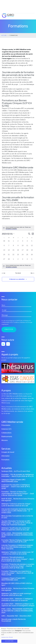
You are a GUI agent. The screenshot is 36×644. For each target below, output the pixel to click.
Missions (5, 440)
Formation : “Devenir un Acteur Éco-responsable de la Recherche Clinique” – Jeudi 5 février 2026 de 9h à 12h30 (18, 494)
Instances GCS (6, 429)
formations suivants (11, 229)
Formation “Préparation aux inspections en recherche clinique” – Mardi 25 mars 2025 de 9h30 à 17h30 (17, 573)
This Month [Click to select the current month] (18, 273)
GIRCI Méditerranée (8, 15)
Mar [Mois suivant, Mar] (32, 273)
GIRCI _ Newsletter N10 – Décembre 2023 (16, 616)
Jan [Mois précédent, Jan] (4, 273)
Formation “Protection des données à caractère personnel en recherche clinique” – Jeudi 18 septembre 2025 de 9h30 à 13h (18, 566)
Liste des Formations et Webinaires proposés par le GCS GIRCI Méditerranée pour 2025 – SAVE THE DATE (17, 547)
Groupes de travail (8, 452)
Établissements (7, 437)
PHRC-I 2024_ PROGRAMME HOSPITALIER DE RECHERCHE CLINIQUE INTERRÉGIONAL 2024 (17, 611)
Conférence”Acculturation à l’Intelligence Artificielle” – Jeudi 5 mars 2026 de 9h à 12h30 (16, 487)
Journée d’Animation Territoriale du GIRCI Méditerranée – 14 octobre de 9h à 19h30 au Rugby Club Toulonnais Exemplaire (17, 523)
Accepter (9, 641)
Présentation (6, 425)
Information (5, 456)
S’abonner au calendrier (17, 279)
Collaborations (6, 433)
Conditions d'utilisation (19, 322)
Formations (5, 460)
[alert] (18, 228)
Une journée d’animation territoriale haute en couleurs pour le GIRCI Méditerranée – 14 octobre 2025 (17, 511)
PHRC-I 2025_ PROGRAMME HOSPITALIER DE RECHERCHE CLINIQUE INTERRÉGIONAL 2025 (17, 535)
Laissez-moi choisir (7, 637)
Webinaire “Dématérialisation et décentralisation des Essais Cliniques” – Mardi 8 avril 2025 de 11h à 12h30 (18, 559)
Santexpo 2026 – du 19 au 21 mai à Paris (16, 471)
